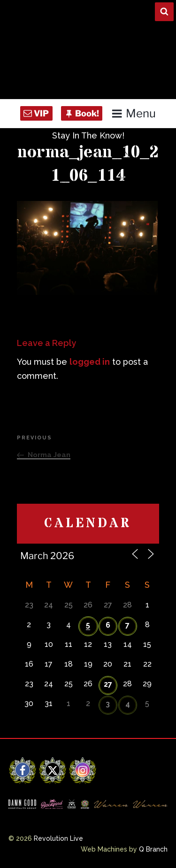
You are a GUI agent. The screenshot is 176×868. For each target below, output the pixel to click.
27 (108, 684)
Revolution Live (58, 838)
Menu (134, 113)
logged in (90, 362)
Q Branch (153, 849)
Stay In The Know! (88, 135)
